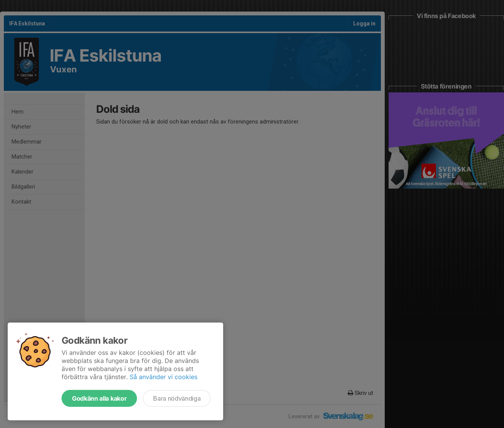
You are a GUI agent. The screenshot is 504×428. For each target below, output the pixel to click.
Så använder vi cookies (164, 377)
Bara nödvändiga (177, 398)
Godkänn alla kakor (99, 398)
